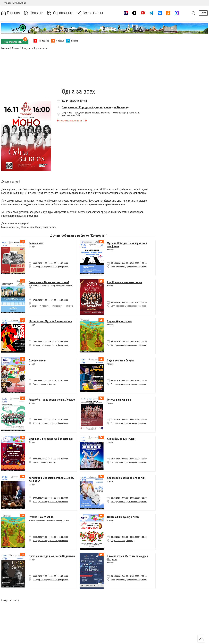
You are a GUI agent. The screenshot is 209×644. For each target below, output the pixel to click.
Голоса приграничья (119, 400)
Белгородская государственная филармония (50, 267)
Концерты (98, 235)
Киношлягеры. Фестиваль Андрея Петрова (128, 558)
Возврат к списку (10, 600)
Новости (34, 13)
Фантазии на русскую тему (123, 517)
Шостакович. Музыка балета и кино (50, 321)
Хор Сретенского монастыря (124, 282)
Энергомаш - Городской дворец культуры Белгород (96, 107)
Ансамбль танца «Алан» (121, 439)
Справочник (60, 13)
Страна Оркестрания (119, 321)
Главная (11, 13)
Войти (203, 13)
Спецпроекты (19, 3)
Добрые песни (37, 361)
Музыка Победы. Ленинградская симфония (127, 245)
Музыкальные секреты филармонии (51, 439)
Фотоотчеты (90, 13)
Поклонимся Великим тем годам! (49, 282)
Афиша (7, 3)
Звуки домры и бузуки (120, 361)
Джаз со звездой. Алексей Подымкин (52, 556)
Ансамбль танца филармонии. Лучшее (52, 400)
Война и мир (36, 243)
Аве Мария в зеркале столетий (126, 478)
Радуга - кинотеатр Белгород (44, 384)
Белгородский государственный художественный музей (51, 306)
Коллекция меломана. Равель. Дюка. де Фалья (51, 479)
